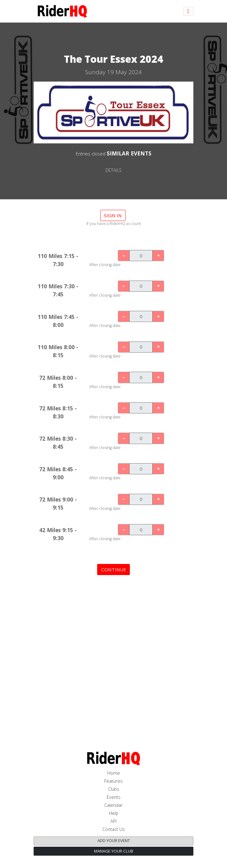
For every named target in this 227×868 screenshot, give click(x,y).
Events (114, 797)
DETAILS (113, 170)
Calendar (113, 805)
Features (113, 781)
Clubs (114, 789)
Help (114, 813)
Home (114, 773)
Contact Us (114, 829)
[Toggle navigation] (188, 11)
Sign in (113, 215)
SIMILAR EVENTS (129, 153)
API (113, 821)
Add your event (114, 840)
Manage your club (114, 851)
